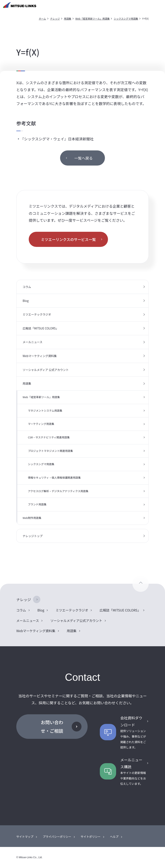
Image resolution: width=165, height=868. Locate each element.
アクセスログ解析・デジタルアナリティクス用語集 (58, 491)
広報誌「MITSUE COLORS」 (41, 328)
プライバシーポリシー (57, 837)
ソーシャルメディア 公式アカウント (46, 370)
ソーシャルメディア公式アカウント (76, 620)
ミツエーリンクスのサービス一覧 (68, 239)
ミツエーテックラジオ (37, 314)
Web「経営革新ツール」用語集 (93, 18)
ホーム (42, 18)
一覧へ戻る (84, 158)
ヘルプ (114, 837)
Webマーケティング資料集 (40, 356)
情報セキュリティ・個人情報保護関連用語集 (54, 478)
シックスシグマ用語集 (126, 18)
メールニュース (32, 342)
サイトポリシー (91, 837)
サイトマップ (25, 837)
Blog (26, 301)
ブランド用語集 (37, 504)
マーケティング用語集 (41, 424)
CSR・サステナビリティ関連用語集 (49, 437)
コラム (27, 287)
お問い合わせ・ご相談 (52, 726)
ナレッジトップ (33, 536)
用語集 (68, 18)
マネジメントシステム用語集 (45, 410)
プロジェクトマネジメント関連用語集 (50, 451)
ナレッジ (55, 18)
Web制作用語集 (32, 518)
